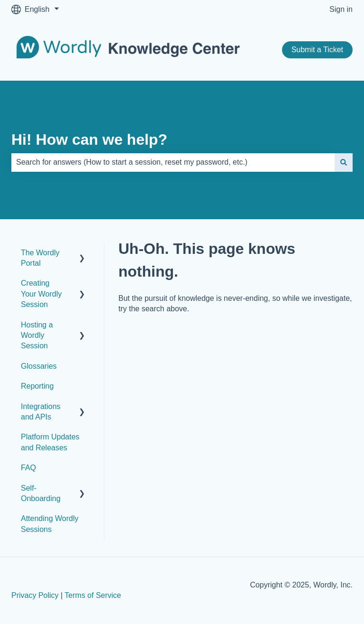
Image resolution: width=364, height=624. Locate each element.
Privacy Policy (35, 595)
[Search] (344, 162)
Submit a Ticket (317, 50)
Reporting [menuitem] (37, 386)
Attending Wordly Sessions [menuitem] (50, 524)
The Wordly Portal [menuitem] (40, 258)
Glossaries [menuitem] (39, 366)
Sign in (341, 9)
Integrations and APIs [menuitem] (41, 412)
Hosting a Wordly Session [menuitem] (37, 335)
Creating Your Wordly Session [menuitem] (41, 294)
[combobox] (173, 162)
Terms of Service (93, 595)
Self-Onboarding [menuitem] (41, 493)
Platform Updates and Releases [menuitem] (50, 442)
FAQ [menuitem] (28, 468)
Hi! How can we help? (89, 140)
